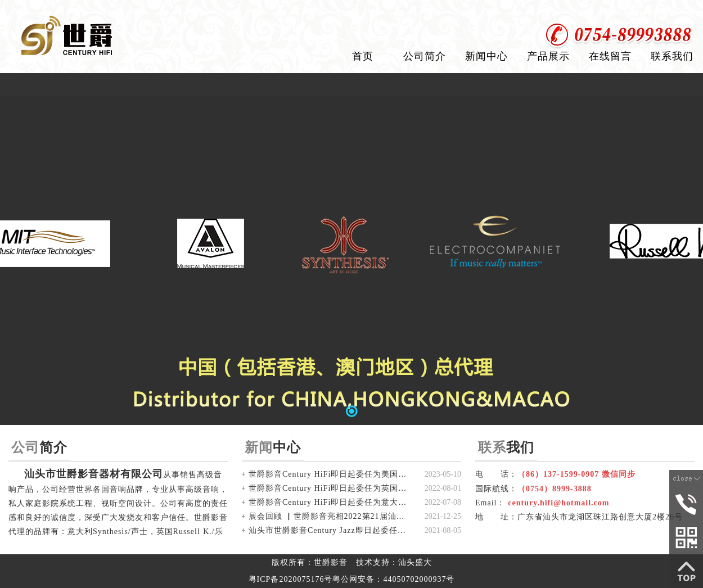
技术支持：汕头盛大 (394, 562)
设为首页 (626, 11)
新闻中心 (486, 56)
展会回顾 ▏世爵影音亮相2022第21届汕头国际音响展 (330, 516)
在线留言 (610, 56)
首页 (363, 56)
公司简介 (425, 56)
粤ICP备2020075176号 (291, 579)
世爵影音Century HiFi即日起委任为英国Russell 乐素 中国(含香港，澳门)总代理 (330, 488)
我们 (506, 447)
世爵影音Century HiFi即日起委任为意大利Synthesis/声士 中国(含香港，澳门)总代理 (330, 502)
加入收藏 (679, 11)
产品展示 (548, 56)
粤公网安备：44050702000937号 (393, 579)
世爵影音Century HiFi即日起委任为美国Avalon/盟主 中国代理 (330, 474)
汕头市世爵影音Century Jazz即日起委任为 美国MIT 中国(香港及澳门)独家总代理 (330, 530)
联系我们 (672, 56)
